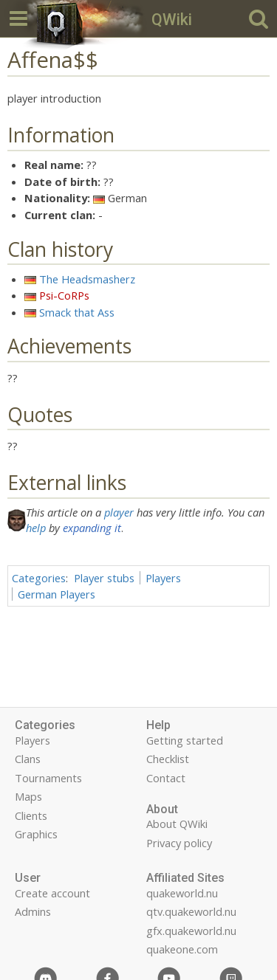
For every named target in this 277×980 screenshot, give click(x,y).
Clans (28, 759)
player (119, 512)
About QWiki (177, 824)
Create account (52, 893)
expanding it (92, 528)
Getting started (185, 740)
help (36, 528)
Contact (166, 778)
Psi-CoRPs (64, 295)
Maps (28, 796)
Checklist (168, 759)
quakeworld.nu (182, 893)
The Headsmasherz (87, 279)
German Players (57, 594)
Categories (39, 578)
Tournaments (48, 778)
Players (163, 578)
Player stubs (104, 578)
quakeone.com (182, 949)
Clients (31, 815)
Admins (33, 911)
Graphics (36, 834)
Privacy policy (179, 843)
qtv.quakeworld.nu (191, 911)
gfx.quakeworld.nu (191, 931)
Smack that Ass (77, 312)
